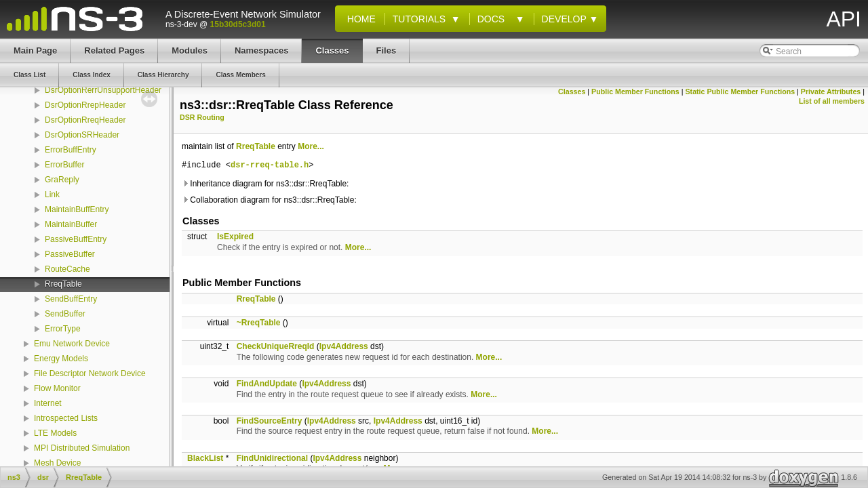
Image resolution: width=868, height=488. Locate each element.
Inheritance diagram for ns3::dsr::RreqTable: (265, 184)
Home (359, 19)
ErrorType (63, 329)
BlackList (205, 458)
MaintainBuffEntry (77, 209)
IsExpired (235, 237)
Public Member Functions (635, 91)
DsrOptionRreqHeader (85, 120)
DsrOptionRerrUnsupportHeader (103, 90)
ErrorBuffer (64, 165)
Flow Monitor (57, 388)
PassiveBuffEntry (76, 239)
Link (52, 195)
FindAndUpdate (267, 384)
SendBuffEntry (71, 299)
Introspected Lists (66, 418)
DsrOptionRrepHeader (85, 105)
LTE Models (55, 433)
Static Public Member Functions (740, 91)
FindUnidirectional (272, 458)
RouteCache (67, 269)
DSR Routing (202, 117)
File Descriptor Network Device (90, 373)
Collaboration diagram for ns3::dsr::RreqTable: (269, 200)
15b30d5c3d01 (238, 24)
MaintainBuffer (71, 224)
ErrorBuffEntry (71, 150)
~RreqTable (259, 323)
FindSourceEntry (270, 421)
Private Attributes (831, 91)
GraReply (62, 180)
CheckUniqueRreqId (276, 346)
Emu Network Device (72, 344)
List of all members (832, 101)
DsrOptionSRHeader (82, 135)
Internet (48, 403)
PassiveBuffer (70, 254)
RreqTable (63, 284)
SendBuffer (65, 314)
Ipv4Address (344, 346)
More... (311, 146)
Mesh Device (57, 463)
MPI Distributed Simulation (82, 448)
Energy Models (61, 359)
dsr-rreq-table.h (270, 166)
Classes (572, 91)
